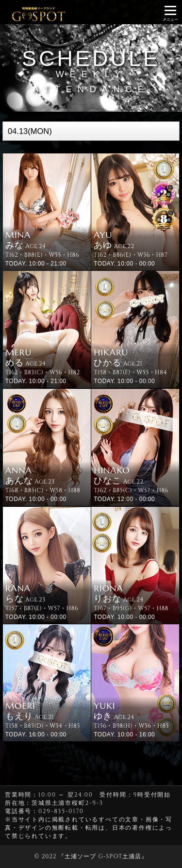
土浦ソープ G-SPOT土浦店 (103, 856)
